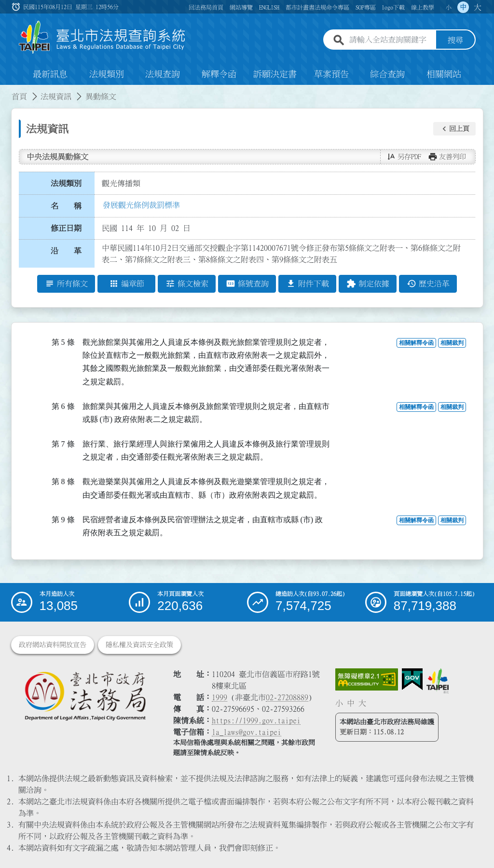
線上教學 (423, 7)
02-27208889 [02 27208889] (287, 697)
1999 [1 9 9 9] (220, 697)
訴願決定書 (275, 74)
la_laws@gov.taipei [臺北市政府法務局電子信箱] (247, 732)
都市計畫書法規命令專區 (317, 7)
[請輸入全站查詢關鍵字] (391, 40)
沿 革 (66, 251)
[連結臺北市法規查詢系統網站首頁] (102, 37)
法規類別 (107, 74)
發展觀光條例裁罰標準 (141, 205)
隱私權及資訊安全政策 (139, 645)
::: (6, 91)
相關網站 (444, 74)
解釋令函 (219, 74)
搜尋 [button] (455, 40)
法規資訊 (56, 96)
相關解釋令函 (416, 343)
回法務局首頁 (206, 7)
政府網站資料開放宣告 (53, 645)
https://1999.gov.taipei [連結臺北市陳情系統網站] (256, 720)
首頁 (19, 96)
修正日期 (66, 228)
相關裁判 (452, 343)
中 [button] (463, 7)
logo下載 (393, 7)
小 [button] (449, 7)
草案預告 (331, 74)
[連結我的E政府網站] (412, 679)
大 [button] (478, 7)
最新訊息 (50, 74)
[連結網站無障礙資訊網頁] (367, 679)
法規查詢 (163, 74)
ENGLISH (269, 7)
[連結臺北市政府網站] (438, 681)
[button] (454, 129)
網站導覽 (241, 7)
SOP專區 (366, 7)
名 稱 (66, 206)
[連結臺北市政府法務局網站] (85, 696)
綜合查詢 (387, 74)
